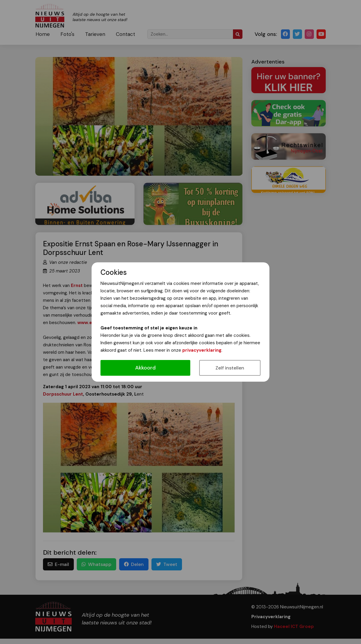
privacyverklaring (202, 350)
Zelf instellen (230, 368)
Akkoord (145, 368)
